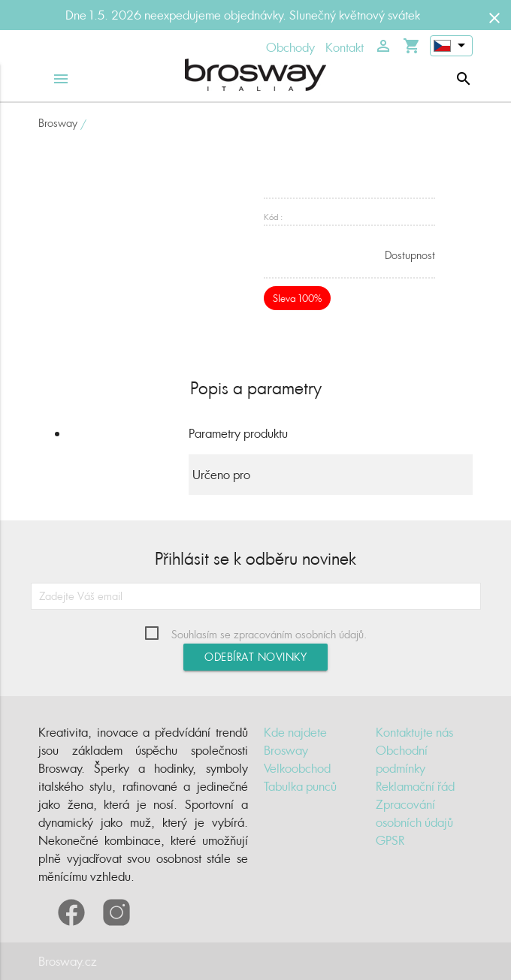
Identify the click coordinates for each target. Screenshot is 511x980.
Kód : (273, 217)
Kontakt (345, 47)
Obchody (290, 47)
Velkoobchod (297, 768)
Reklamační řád (415, 786)
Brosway (58, 123)
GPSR (390, 840)
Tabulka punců (300, 786)
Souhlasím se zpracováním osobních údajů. (269, 634)
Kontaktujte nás (414, 732)
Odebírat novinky (255, 657)
